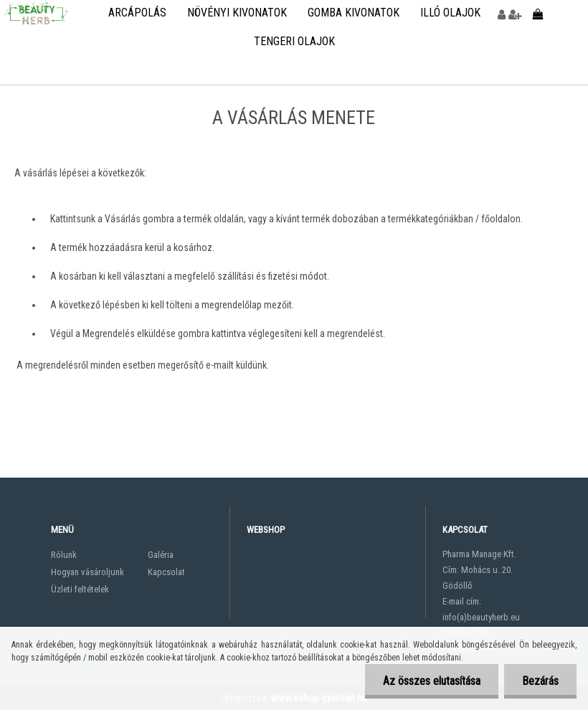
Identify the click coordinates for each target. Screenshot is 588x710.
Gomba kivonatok (354, 13)
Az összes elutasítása (432, 681)
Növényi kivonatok (237, 13)
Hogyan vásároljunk (87, 572)
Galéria (161, 555)
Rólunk (64, 555)
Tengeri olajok (294, 41)
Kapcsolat (166, 572)
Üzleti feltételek (80, 589)
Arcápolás (137, 13)
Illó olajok (450, 13)
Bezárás (540, 681)
